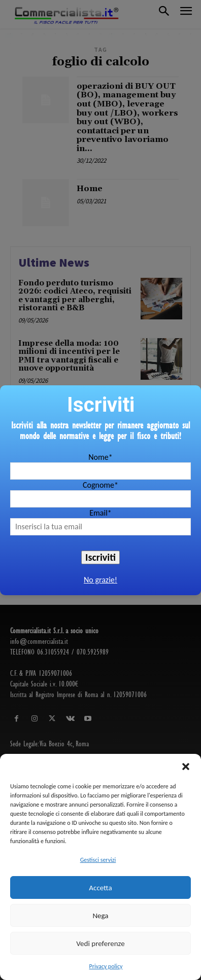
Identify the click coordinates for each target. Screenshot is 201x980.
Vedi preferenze (100, 943)
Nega (100, 916)
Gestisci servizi (98, 860)
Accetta (100, 888)
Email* (100, 513)
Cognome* (100, 485)
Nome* (100, 457)
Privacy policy (106, 966)
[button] (186, 767)
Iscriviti (100, 557)
